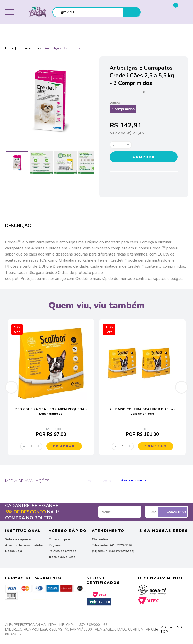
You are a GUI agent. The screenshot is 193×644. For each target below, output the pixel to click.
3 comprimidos (123, 109)
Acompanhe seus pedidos (24, 545)
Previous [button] (11, 387)
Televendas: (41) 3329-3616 (112, 545)
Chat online (100, 539)
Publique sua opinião (148, 480)
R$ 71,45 (135, 133)
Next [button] (182, 387)
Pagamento (57, 545)
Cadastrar (173, 512)
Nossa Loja (13, 551)
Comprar (144, 157)
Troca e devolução (62, 557)
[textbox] (88, 12)
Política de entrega (62, 551)
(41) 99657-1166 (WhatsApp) (113, 551)
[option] (17, 163)
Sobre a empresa (18, 539)
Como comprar (60, 539)
